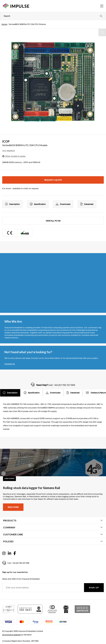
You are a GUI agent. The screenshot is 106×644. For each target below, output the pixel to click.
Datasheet (87, 204)
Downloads (63, 204)
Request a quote (53, 180)
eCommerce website (12, 635)
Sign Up (94, 588)
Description (12, 204)
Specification (38, 204)
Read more (13, 507)
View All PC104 (53, 221)
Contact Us (10, 364)
